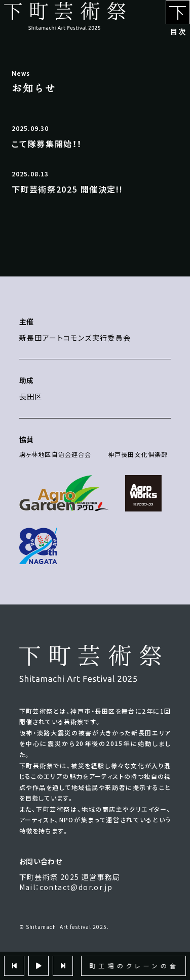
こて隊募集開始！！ (47, 144)
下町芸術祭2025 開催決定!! (67, 189)
